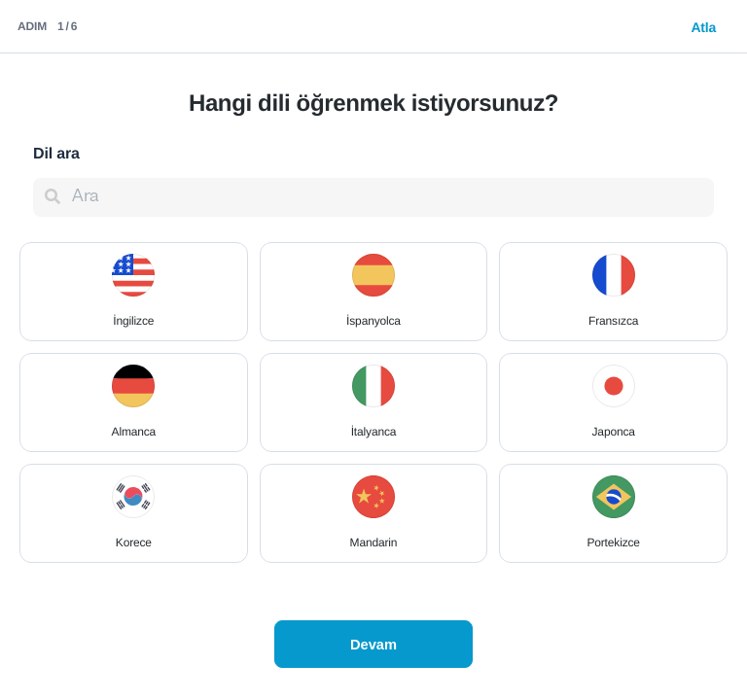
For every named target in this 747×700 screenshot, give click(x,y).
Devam (373, 645)
